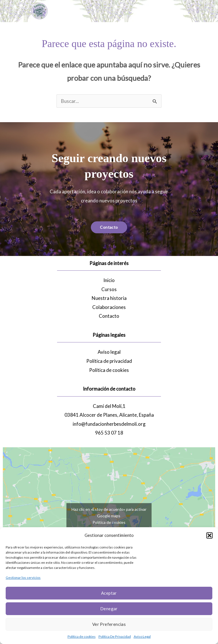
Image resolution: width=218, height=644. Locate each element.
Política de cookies (82, 636)
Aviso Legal (142, 636)
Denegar (109, 609)
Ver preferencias (109, 624)
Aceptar (109, 593)
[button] (209, 535)
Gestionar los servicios (23, 578)
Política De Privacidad (115, 636)
